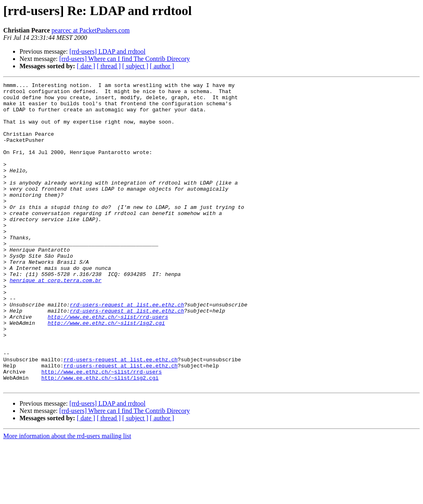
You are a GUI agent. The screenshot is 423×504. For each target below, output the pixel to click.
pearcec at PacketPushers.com (91, 30)
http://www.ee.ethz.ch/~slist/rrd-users (108, 364)
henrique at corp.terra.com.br (56, 320)
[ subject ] (135, 66)
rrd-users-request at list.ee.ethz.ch (127, 350)
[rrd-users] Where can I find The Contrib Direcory (125, 59)
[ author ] (162, 66)
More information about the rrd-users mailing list (67, 497)
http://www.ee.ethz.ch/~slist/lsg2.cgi (106, 371)
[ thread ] (109, 66)
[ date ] (86, 66)
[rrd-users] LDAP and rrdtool (107, 51)
